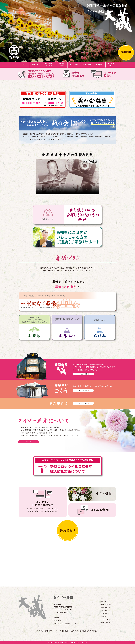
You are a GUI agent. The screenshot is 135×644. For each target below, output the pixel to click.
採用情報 (126, 52)
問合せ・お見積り (106, 622)
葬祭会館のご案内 (106, 604)
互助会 (61, 65)
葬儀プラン (36, 65)
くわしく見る (83, 374)
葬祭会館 (48, 65)
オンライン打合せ (106, 619)
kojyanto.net (83, 642)
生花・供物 (74, 65)
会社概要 (99, 65)
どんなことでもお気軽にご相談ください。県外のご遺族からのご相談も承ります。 (43, 506)
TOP (23, 65)
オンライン (112, 65)
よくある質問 (86, 65)
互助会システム (105, 607)
